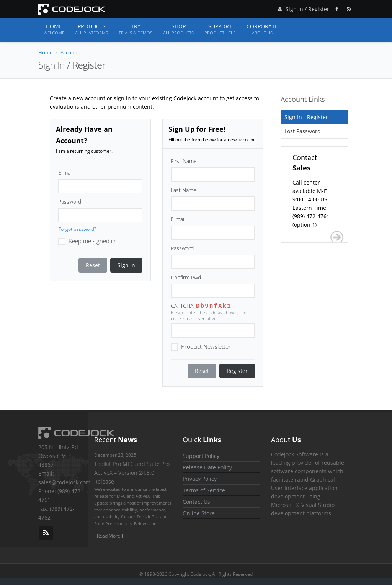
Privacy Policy (200, 479)
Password (70, 202)
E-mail (65, 172)
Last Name (184, 190)
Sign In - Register (306, 117)
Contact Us (196, 502)
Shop (178, 29)
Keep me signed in (87, 240)
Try (136, 29)
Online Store (199, 513)
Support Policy (201, 456)
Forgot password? (77, 229)
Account (70, 52)
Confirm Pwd (186, 277)
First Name (184, 161)
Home (54, 29)
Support (220, 29)
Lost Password (303, 131)
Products (91, 29)
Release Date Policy (207, 467)
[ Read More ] (109, 536)
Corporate (262, 29)
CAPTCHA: (183, 306)
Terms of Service (204, 490)
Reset (93, 265)
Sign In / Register (302, 8)
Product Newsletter (201, 346)
